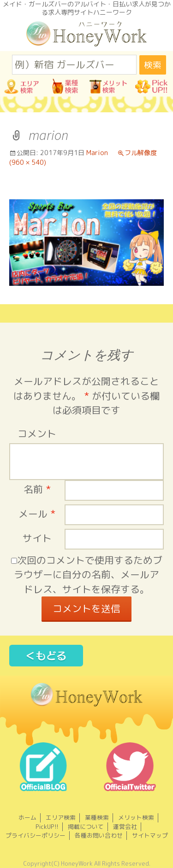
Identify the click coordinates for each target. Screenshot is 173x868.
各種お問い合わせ (99, 835)
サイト (37, 538)
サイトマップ (150, 835)
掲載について (86, 827)
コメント (37, 434)
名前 (37, 489)
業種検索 (97, 817)
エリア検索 (61, 817)
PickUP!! (47, 827)
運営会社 (125, 827)
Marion (97, 153)
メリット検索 (136, 817)
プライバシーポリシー (36, 835)
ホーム (27, 817)
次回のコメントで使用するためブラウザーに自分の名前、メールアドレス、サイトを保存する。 (88, 575)
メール (37, 514)
